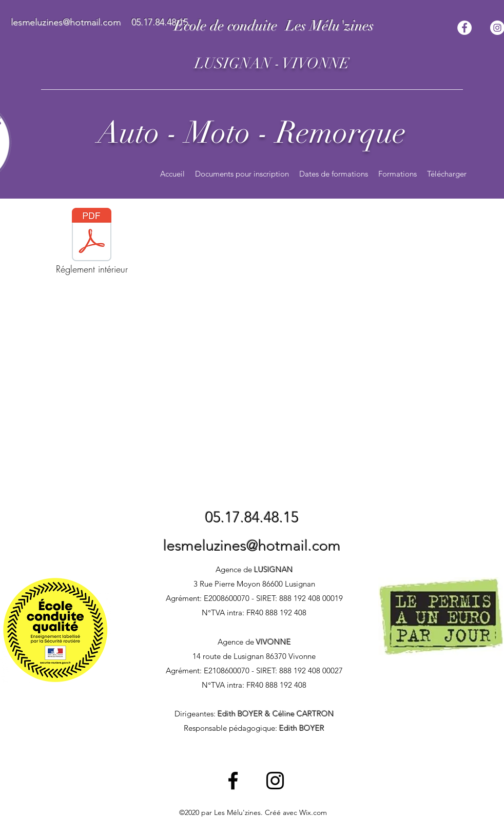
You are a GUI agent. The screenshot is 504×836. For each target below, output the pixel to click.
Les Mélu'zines (329, 26)
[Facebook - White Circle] (464, 28)
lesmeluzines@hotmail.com (66, 22)
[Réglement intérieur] (92, 244)
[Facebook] (233, 781)
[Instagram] (275, 781)
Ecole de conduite (226, 26)
